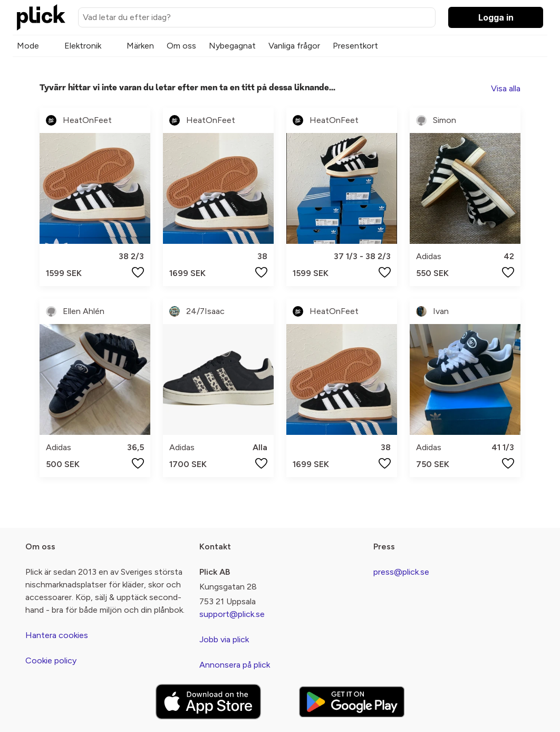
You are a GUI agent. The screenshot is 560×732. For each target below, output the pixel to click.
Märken (140, 46)
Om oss (181, 46)
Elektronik (83, 46)
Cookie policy (51, 660)
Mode (28, 46)
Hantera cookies (57, 635)
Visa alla (506, 88)
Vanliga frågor (294, 46)
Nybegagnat (232, 46)
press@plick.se (401, 572)
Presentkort (355, 46)
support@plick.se (232, 614)
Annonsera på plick (235, 665)
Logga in (496, 17)
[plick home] (41, 17)
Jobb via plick (224, 639)
